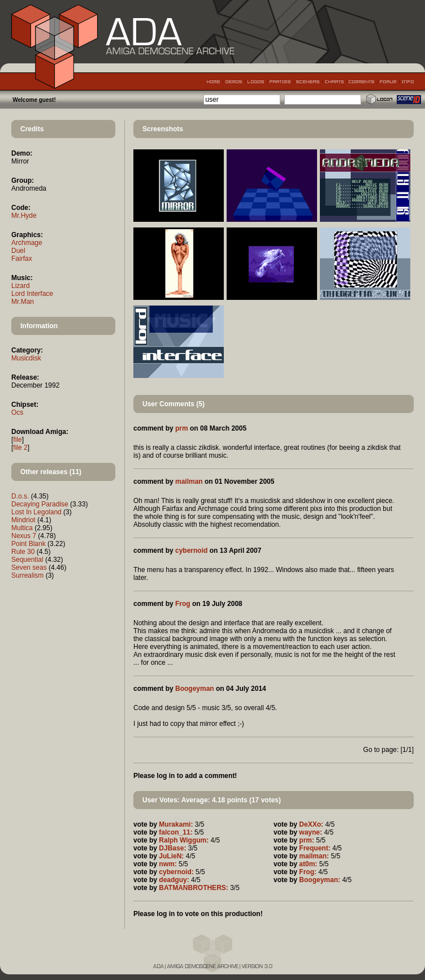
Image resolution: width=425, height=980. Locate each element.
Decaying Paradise (40, 504)
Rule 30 (23, 552)
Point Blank (29, 544)
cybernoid (191, 551)
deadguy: (174, 880)
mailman (189, 482)
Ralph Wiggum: (184, 840)
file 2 (20, 448)
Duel (18, 251)
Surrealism (27, 575)
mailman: (314, 856)
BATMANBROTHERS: (193, 888)
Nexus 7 (24, 536)
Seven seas (29, 568)
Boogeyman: (320, 880)
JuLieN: (171, 856)
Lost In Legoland (36, 512)
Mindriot (23, 520)
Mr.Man (23, 302)
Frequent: (315, 848)
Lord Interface (32, 294)
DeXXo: (311, 824)
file (17, 440)
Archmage (27, 243)
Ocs (17, 412)
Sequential (27, 560)
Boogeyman (195, 689)
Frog (183, 604)
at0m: (308, 864)
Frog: (308, 872)
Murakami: (176, 824)
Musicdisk (26, 358)
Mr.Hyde (24, 216)
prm (182, 428)
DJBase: (172, 848)
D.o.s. (20, 496)
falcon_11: (175, 832)
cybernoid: (176, 872)
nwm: (168, 864)
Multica (22, 528)
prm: (307, 840)
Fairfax (22, 259)
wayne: (311, 832)
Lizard (21, 286)
